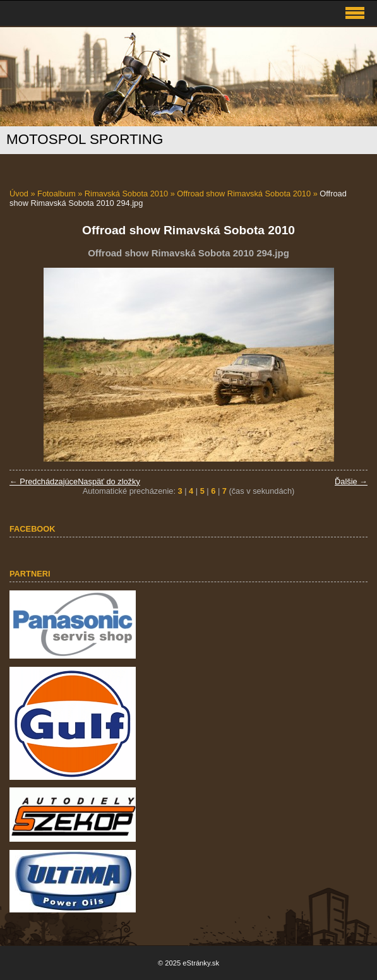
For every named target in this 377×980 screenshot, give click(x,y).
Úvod (19, 194)
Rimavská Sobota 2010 (126, 194)
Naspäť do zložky (109, 481)
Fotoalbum (56, 194)
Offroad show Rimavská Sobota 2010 (244, 194)
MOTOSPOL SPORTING (85, 139)
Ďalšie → (351, 481)
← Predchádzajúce (44, 481)
